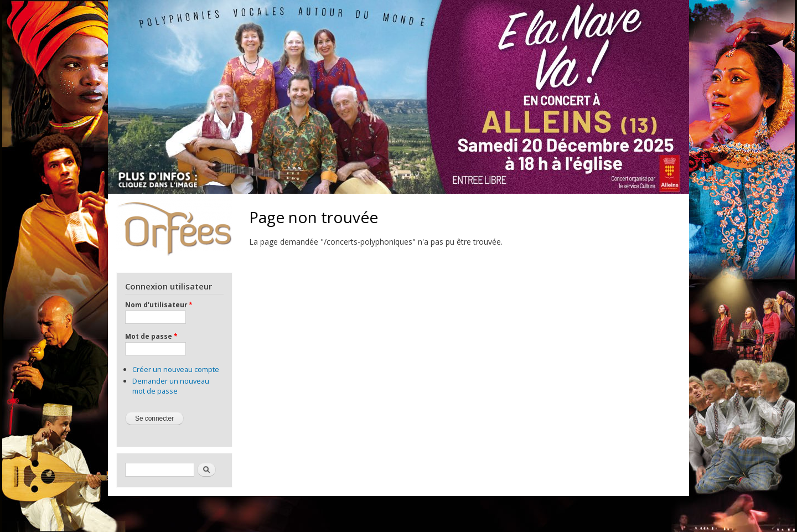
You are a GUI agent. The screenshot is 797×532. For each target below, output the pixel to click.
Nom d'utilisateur (159, 304)
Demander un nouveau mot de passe (171, 386)
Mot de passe (151, 336)
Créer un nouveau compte (176, 369)
